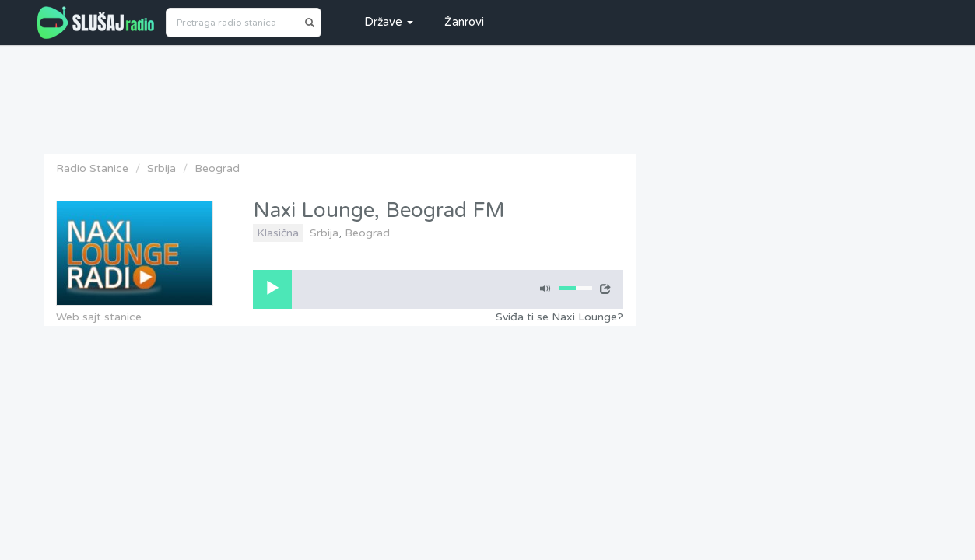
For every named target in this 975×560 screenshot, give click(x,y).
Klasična (278, 233)
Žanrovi (464, 22)
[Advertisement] (488, 96)
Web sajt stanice (99, 317)
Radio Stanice (92, 168)
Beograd (217, 168)
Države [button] (389, 22)
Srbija (161, 168)
